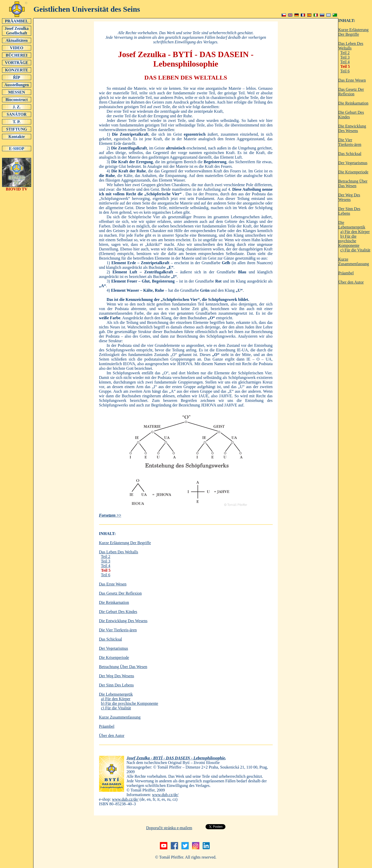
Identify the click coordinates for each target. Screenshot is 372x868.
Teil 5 (106, 570)
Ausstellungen (17, 85)
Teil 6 (106, 575)
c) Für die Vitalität (116, 708)
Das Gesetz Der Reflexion (121, 593)
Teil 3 (106, 561)
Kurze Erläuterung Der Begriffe (125, 543)
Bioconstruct (17, 99)
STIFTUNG (17, 129)
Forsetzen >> (110, 515)
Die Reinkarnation (114, 602)
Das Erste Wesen (113, 584)
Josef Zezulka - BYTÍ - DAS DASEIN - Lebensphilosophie (176, 758)
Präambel (107, 726)
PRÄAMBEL (17, 21)
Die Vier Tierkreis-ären (118, 630)
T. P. (17, 122)
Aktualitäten (17, 40)
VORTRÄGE (17, 62)
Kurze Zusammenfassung (120, 717)
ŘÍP (17, 77)
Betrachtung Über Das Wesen (123, 667)
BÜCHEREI (17, 55)
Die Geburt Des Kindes (118, 612)
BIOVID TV (17, 187)
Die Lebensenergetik (116, 694)
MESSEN (17, 92)
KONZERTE (17, 70)
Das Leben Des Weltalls (119, 552)
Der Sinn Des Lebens (116, 685)
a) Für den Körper (116, 699)
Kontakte (17, 136)
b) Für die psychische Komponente (130, 703)
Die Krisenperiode (114, 658)
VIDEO (17, 48)
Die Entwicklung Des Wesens (123, 621)
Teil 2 (106, 557)
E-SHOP (17, 148)
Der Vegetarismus (114, 648)
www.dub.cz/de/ (165, 795)
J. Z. (17, 107)
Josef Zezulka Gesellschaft (17, 31)
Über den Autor (112, 736)
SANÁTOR (17, 114)
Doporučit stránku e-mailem (169, 828)
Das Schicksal (111, 639)
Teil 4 (106, 566)
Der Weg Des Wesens (117, 676)
